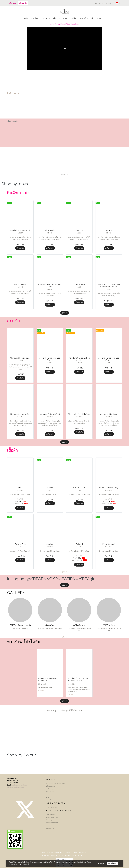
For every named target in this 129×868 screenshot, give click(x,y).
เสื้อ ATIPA (57, 18)
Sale (92, 18)
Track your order (53, 820)
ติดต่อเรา (99, 18)
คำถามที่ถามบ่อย (52, 823)
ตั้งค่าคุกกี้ (101, 863)
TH (118, 3)
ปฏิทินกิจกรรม (51, 825)
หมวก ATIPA (46, 18)
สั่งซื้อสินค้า (20, 248)
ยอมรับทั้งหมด (112, 863)
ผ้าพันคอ (49, 797)
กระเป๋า (65, 18)
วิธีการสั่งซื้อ (51, 815)
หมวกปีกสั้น (50, 792)
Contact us (50, 828)
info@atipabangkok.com (19, 785)
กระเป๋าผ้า (50, 800)
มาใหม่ (26, 18)
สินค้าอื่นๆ (74, 18)
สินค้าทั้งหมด (35, 18)
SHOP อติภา (84, 18)
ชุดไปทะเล (50, 789)
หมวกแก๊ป (50, 794)
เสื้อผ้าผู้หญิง (51, 786)
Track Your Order (53, 807)
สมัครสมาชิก (23, 3)
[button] (106, 18)
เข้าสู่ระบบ (12, 3)
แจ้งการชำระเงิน (52, 817)
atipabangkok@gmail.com (15, 787)
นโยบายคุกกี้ (25, 864)
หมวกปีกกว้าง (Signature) (56, 784)
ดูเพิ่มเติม (65, 313)
